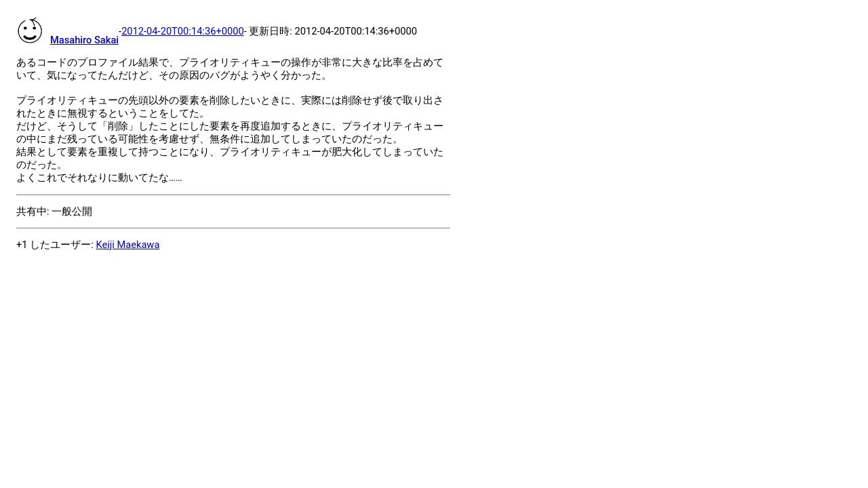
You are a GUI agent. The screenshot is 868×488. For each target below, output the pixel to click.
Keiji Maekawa (127, 245)
